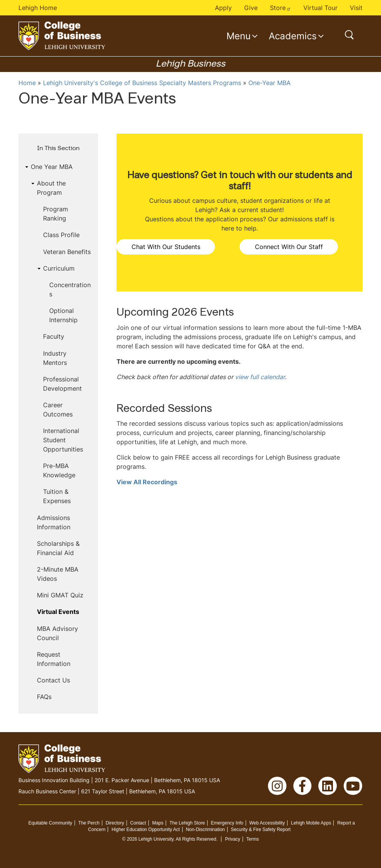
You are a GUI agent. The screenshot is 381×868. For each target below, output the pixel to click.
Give (251, 8)
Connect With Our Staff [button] (289, 247)
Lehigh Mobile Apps (311, 823)
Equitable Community (50, 823)
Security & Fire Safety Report (261, 830)
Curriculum (59, 268)
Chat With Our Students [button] (166, 247)
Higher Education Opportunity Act (146, 830)
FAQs (44, 697)
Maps (158, 823)
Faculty (54, 336)
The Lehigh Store (187, 823)
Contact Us (53, 680)
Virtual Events (58, 612)
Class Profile (61, 235)
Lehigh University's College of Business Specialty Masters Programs (142, 83)
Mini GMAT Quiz (60, 595)
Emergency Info (227, 823)
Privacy (232, 839)
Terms (253, 839)
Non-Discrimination (205, 830)
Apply (223, 8)
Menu (239, 36)
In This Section (58, 149)
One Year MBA (52, 167)
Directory (115, 823)
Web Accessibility (267, 823)
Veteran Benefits (67, 252)
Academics (293, 36)
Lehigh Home (38, 8)
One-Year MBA (270, 83)
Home (27, 83)
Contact (138, 823)
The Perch (89, 823)
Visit (356, 8)
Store (280, 8)
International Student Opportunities (63, 440)
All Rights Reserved (196, 839)
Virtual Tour (320, 8)
